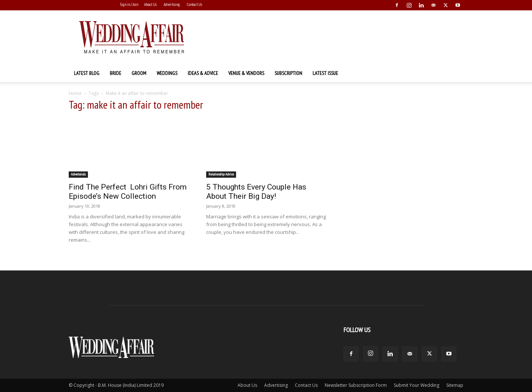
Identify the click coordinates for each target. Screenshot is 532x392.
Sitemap (455, 385)
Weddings (167, 73)
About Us (150, 4)
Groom (139, 73)
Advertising (172, 4)
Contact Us (195, 4)
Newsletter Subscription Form (356, 385)
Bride (115, 73)
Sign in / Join (129, 4)
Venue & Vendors (246, 73)
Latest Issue (325, 73)
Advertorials (78, 174)
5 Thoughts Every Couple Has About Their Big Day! (256, 192)
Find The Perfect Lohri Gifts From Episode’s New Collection (128, 192)
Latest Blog (87, 73)
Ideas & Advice (203, 73)
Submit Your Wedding (417, 385)
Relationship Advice (221, 174)
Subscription (288, 73)
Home (75, 93)
